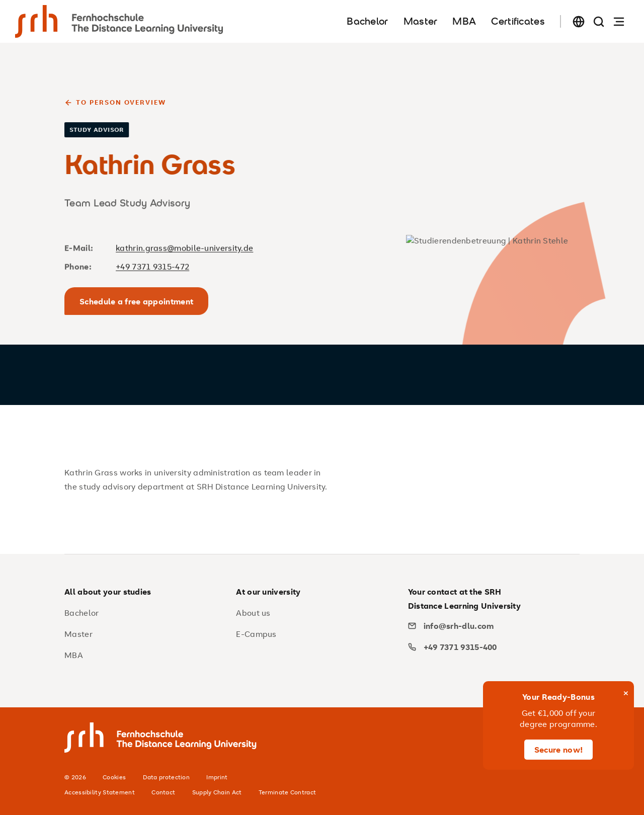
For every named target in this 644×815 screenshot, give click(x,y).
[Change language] (579, 21)
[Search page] (599, 21)
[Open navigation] (619, 21)
